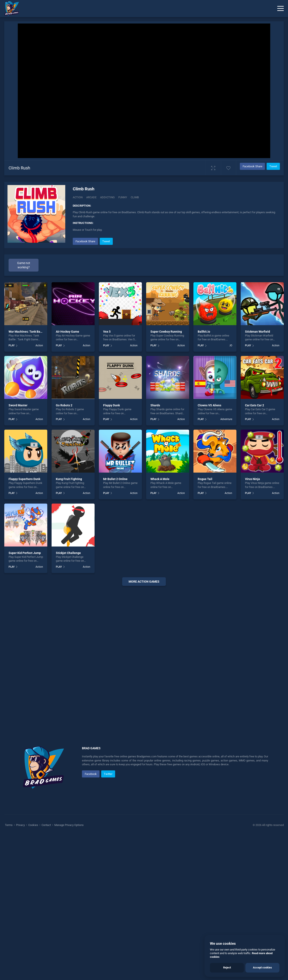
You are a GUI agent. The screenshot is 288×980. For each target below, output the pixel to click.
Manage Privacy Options (69, 969)
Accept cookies (262, 968)
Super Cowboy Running (166, 476)
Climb (135, 197)
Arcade (91, 197)
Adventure (226, 564)
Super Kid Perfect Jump (25, 697)
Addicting (107, 197)
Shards (155, 550)
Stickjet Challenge (68, 697)
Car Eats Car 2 (255, 550)
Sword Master (18, 550)
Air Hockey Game (68, 476)
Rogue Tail (205, 623)
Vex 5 (107, 476)
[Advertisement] (176, 267)
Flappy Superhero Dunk (24, 623)
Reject (227, 968)
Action (78, 197)
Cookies (33, 969)
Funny (123, 197)
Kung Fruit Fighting (69, 623)
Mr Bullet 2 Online (115, 623)
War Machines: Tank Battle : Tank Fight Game (39, 476)
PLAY (12, 490)
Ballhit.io (204, 476)
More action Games (144, 726)
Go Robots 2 (64, 550)
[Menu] (281, 9)
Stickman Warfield (258, 476)
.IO (231, 490)
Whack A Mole (160, 623)
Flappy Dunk (111, 550)
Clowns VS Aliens (209, 550)
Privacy (20, 969)
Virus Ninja (252, 623)
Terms (9, 969)
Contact (46, 969)
